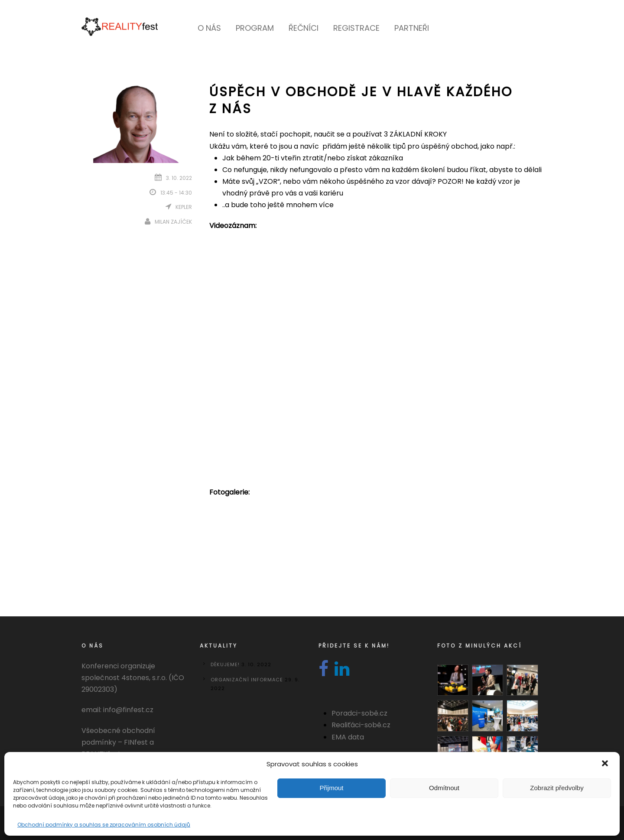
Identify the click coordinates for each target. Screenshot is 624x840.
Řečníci (304, 28)
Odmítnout (444, 788)
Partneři (412, 28)
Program (255, 28)
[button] (606, 764)
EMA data (348, 737)
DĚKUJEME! (225, 664)
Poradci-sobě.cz (359, 713)
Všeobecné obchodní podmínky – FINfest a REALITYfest (118, 742)
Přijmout (331, 788)
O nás (209, 28)
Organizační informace (247, 680)
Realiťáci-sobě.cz (361, 725)
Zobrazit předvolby (557, 788)
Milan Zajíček (173, 222)
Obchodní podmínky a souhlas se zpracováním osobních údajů (104, 825)
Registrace (356, 28)
